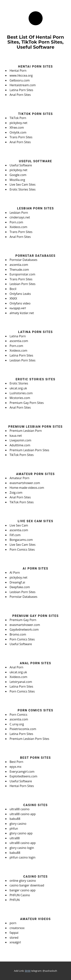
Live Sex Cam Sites (23, 184)
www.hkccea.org (21, 75)
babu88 (15, 819)
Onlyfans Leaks (20, 294)
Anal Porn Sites (20, 95)
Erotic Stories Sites (23, 189)
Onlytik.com (18, 132)
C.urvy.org (17, 724)
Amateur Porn (20, 478)
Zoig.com (16, 493)
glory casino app (21, 833)
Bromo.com (18, 634)
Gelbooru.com (20, 80)
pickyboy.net (19, 123)
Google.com (18, 175)
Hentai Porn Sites (22, 786)
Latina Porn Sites (21, 90)
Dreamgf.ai (17, 582)
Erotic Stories (19, 383)
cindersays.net (20, 217)
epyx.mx (16, 767)
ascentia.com (19, 265)
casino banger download (27, 885)
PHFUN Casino (20, 895)
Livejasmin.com (21, 440)
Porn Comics (19, 715)
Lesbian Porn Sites (23, 284)
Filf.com (15, 535)
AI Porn (15, 573)
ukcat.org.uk (18, 388)
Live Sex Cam (19, 525)
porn (13, 923)
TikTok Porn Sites (22, 455)
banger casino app (23, 890)
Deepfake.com (20, 587)
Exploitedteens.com (24, 776)
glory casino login (22, 848)
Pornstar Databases (24, 260)
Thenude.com (19, 270)
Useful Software (21, 165)
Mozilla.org (17, 180)
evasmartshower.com (25, 483)
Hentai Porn (18, 71)
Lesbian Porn (19, 213)
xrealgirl (15, 942)
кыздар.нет (18, 308)
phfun (14, 829)
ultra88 (15, 838)
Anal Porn (17, 667)
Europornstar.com (23, 274)
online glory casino (23, 881)
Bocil (13, 289)
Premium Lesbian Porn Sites (29, 450)
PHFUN (15, 900)
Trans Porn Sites (21, 137)
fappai (14, 933)
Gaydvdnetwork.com (24, 630)
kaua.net (16, 436)
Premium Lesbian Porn (26, 431)
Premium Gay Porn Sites (27, 403)
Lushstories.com (21, 393)
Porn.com (16, 222)
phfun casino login (23, 857)
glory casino (18, 824)
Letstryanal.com (21, 682)
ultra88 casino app (23, 814)
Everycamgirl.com (22, 772)
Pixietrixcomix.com (23, 729)
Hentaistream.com (23, 85)
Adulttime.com (20, 445)
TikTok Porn (18, 118)
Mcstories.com (20, 398)
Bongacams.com (21, 540)
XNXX (13, 298)
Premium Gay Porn (23, 620)
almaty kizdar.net (22, 313)
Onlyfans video (20, 303)
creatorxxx (17, 928)
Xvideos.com (19, 227)
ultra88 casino (20, 809)
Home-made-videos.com (27, 488)
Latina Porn (18, 336)
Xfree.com (17, 128)
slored (14, 938)
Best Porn (16, 762)
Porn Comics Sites (22, 550)
